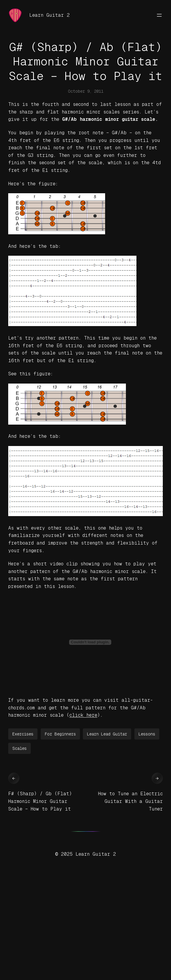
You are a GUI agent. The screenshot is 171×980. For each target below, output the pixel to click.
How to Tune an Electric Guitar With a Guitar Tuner (130, 801)
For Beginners (60, 734)
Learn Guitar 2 (49, 15)
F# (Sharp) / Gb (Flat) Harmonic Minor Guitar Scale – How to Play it (40, 801)
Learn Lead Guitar (107, 734)
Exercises (23, 734)
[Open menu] (159, 15)
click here (83, 715)
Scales (19, 748)
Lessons (147, 734)
